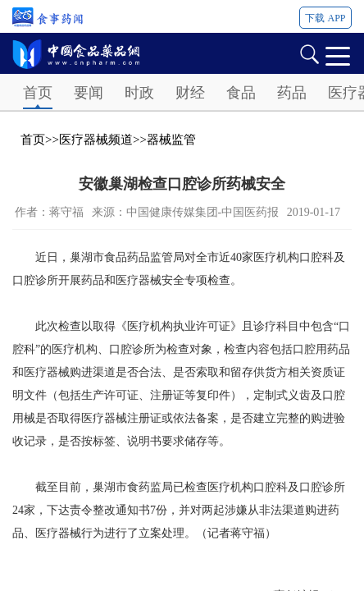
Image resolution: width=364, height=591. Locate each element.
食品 (241, 93)
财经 (190, 93)
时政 (139, 93)
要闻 (89, 93)
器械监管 (171, 140)
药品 (292, 93)
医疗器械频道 (96, 140)
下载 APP (325, 18)
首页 (38, 93)
